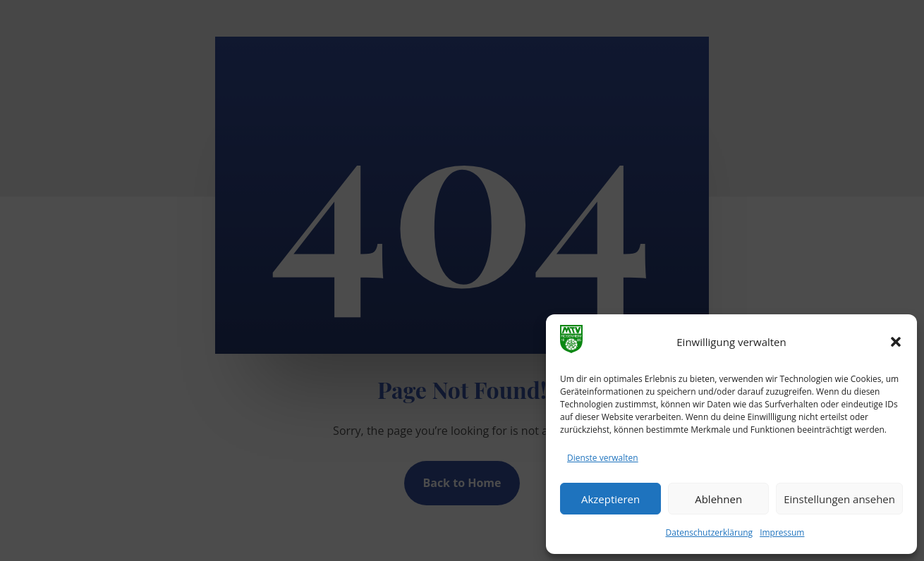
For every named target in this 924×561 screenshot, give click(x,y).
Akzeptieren (610, 499)
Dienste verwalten (603, 458)
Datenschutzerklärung (710, 532)
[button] (896, 342)
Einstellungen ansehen (839, 499)
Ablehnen (718, 499)
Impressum (782, 532)
